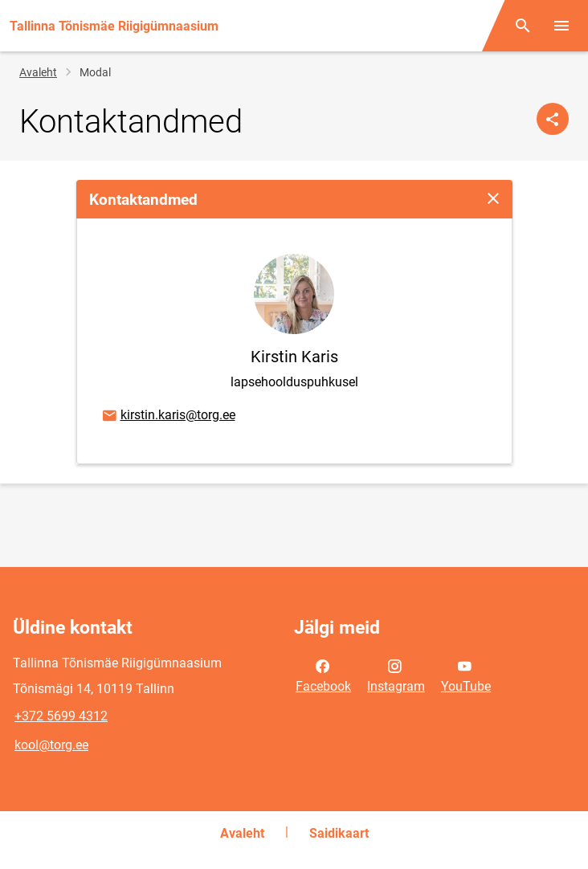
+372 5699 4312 (61, 716)
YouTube (466, 675)
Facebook (323, 675)
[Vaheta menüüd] (561, 26)
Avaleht (38, 72)
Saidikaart (339, 833)
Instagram (396, 675)
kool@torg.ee (51, 745)
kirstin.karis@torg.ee (168, 416)
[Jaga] (553, 119)
